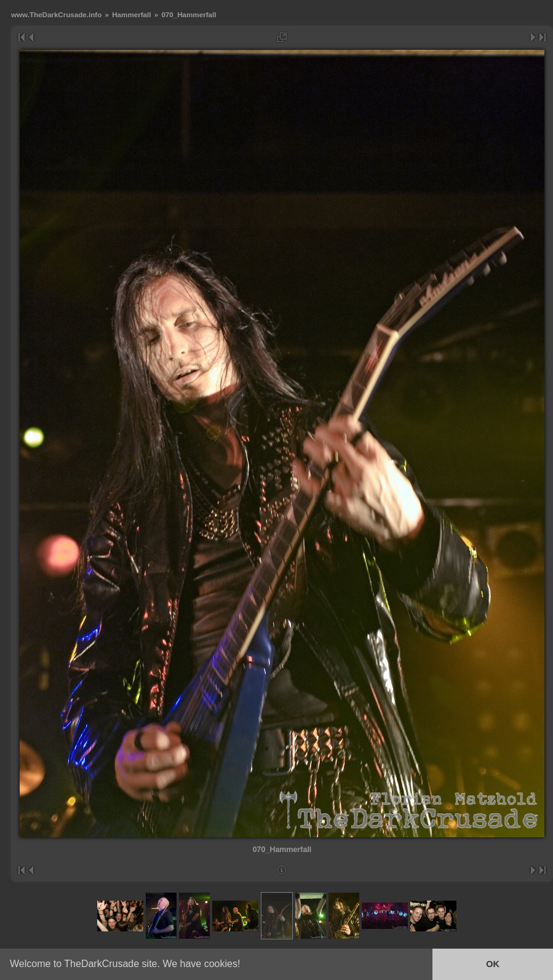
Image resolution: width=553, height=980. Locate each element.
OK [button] (493, 964)
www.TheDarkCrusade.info (56, 14)
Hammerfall (131, 14)
